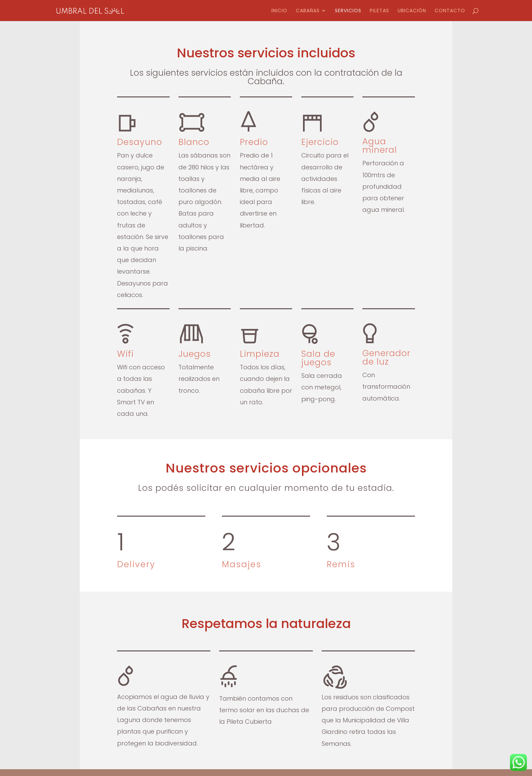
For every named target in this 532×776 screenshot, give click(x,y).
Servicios (348, 11)
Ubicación (412, 11)
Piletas (379, 11)
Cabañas (308, 11)
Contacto (450, 11)
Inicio (279, 11)
